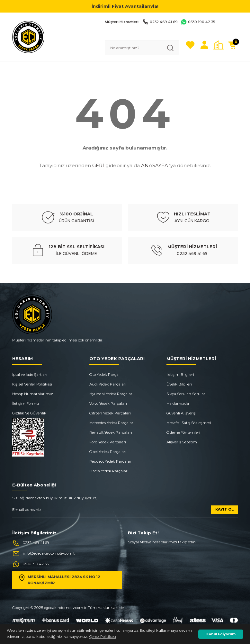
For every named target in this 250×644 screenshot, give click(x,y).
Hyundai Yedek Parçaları (111, 394)
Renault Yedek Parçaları (111, 432)
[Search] (142, 48)
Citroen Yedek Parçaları (110, 413)
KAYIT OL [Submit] (224, 509)
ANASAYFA (155, 165)
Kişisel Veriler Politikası (32, 384)
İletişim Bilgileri (180, 375)
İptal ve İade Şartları (30, 375)
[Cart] (233, 45)
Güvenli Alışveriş (181, 413)
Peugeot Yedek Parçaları (111, 461)
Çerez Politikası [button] (103, 637)
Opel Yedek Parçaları (108, 452)
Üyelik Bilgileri (179, 384)
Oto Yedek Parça (104, 375)
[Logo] (28, 37)
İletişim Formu (26, 404)
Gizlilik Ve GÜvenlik (29, 413)
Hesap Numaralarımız (33, 394)
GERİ (98, 165)
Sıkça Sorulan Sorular (186, 394)
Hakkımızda (178, 404)
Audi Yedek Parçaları (108, 384)
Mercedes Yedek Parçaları (112, 423)
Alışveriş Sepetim (182, 442)
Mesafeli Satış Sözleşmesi (189, 423)
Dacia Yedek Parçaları (109, 471)
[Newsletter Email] (125, 512)
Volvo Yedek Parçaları (108, 404)
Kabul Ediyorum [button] (221, 634)
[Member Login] (204, 45)
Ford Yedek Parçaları (108, 442)
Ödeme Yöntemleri (183, 432)
